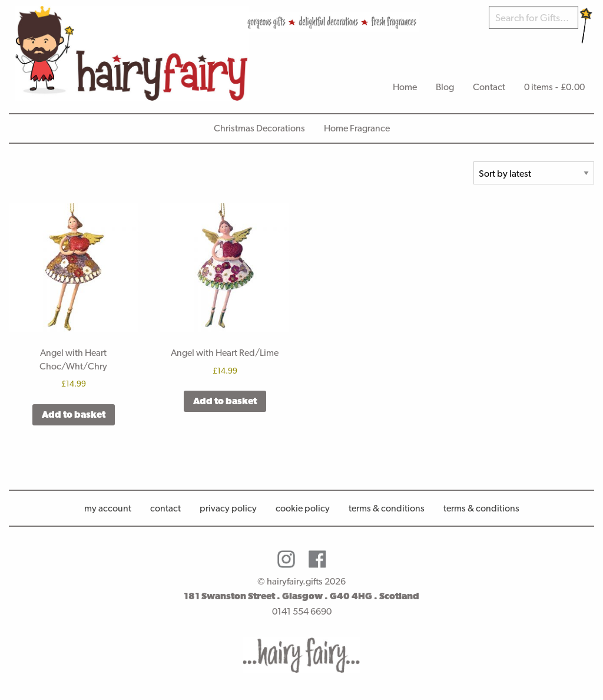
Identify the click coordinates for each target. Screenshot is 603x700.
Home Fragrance (357, 128)
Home (405, 87)
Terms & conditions (481, 508)
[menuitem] (405, 87)
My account (108, 508)
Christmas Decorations (259, 128)
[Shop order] (534, 173)
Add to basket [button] (74, 415)
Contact (489, 87)
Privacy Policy (228, 508)
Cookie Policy (303, 508)
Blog (445, 87)
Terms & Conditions (387, 508)
